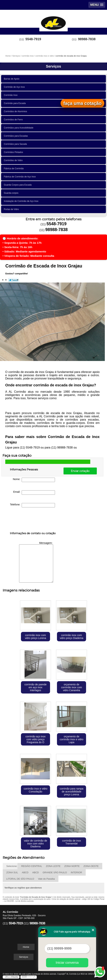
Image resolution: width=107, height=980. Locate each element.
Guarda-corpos (12, 193)
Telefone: (33, 505)
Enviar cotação (80, 471)
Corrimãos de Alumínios (16, 111)
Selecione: (12, 866)
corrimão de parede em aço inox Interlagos (35, 687)
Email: (34, 493)
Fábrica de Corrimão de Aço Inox (20, 177)
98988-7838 (87, 39)
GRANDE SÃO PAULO (55, 872)
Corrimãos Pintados (14, 152)
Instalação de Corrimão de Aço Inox (22, 201)
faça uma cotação (82, 103)
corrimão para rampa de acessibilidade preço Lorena (72, 792)
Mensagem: (36, 562)
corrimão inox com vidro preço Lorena (36, 637)
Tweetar (13, 280)
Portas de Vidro (12, 209)
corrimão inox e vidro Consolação (35, 790)
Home (26, 947)
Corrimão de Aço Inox (15, 87)
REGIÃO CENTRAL (32, 866)
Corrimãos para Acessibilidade (19, 128)
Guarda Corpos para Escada (18, 185)
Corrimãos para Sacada (16, 144)
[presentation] (33, 520)
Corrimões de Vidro (14, 160)
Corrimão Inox (11, 95)
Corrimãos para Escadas (16, 136)
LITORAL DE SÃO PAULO (20, 879)
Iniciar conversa (67, 963)
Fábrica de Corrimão (14, 169)
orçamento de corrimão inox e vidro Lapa (72, 739)
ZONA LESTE (53, 866)
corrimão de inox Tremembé (72, 842)
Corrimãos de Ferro (14, 120)
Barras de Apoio (12, 79)
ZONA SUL (12, 872)
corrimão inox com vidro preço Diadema (71, 637)
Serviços (53, 66)
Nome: (34, 480)
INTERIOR (76, 872)
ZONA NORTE (72, 866)
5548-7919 (33, 39)
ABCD (25, 872)
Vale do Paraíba (46, 879)
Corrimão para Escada (15, 103)
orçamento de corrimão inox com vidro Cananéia (72, 687)
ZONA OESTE (91, 866)
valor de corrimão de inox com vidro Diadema (35, 844)
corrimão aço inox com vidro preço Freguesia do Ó (36, 739)
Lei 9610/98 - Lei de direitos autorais (19, 901)
